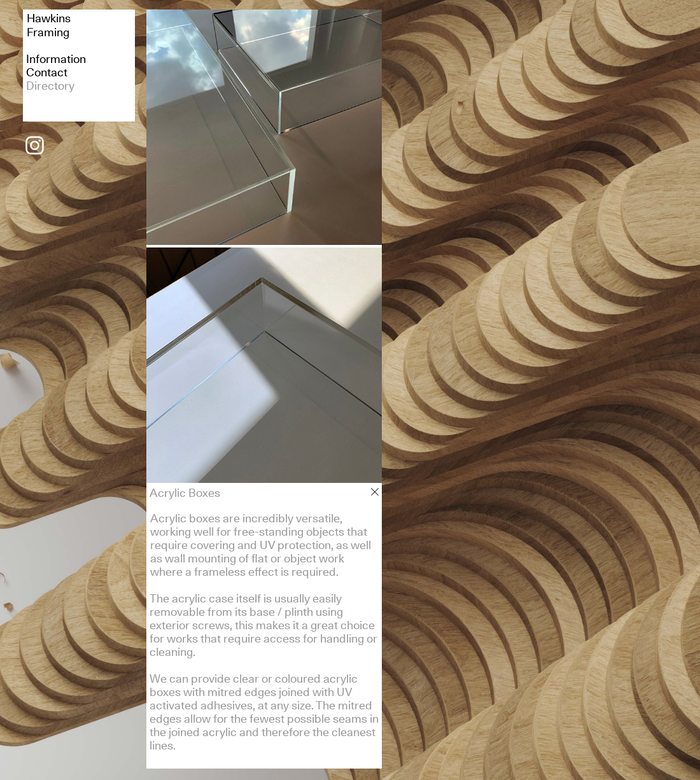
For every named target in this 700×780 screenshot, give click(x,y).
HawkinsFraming (49, 25)
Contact (47, 72)
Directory (50, 86)
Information (56, 59)
